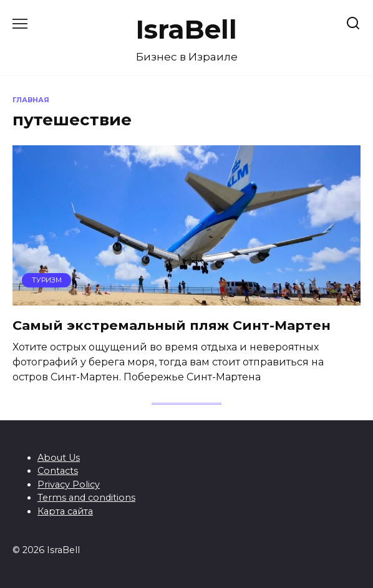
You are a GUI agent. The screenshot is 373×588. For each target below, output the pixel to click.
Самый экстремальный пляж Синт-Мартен (172, 325)
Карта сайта (65, 511)
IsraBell (186, 29)
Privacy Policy (69, 484)
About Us (59, 458)
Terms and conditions (86, 498)
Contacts (58, 471)
